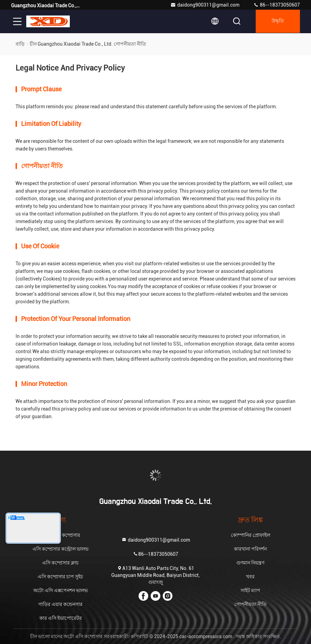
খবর (250, 577)
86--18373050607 (277, 5)
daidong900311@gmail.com (205, 5)
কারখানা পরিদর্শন (250, 549)
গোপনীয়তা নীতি (251, 604)
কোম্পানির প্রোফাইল (251, 535)
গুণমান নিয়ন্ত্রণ (250, 563)
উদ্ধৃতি (277, 21)
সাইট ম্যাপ (250, 590)
